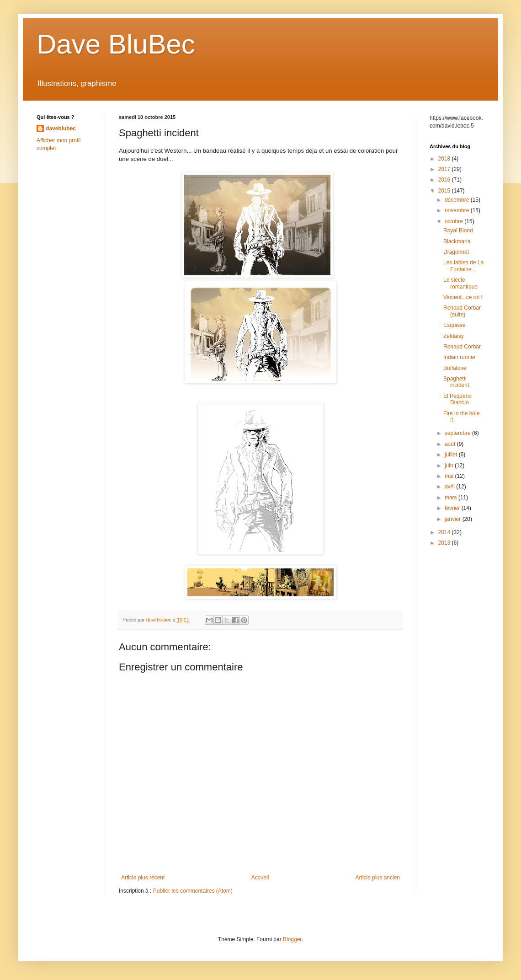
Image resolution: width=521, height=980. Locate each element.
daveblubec (61, 129)
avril (450, 487)
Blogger (292, 939)
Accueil (260, 878)
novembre (458, 210)
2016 (445, 180)
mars (452, 498)
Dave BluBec (116, 44)
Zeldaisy (454, 336)
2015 (445, 191)
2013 (445, 543)
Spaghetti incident (456, 382)
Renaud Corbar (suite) (462, 311)
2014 (445, 532)
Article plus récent (143, 878)
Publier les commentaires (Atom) (193, 891)
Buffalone (455, 368)
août (451, 444)
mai (450, 476)
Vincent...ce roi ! (463, 297)
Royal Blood (458, 230)
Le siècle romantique (460, 283)
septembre (458, 433)
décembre (458, 200)
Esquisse (455, 325)
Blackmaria (457, 241)
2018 (445, 159)
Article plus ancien (378, 878)
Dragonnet (456, 252)
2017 (445, 169)
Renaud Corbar (462, 347)
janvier (454, 519)
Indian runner (460, 357)
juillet (452, 455)
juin (450, 466)
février (453, 508)
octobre (455, 221)
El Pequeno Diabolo (457, 399)
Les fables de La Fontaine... (463, 266)
